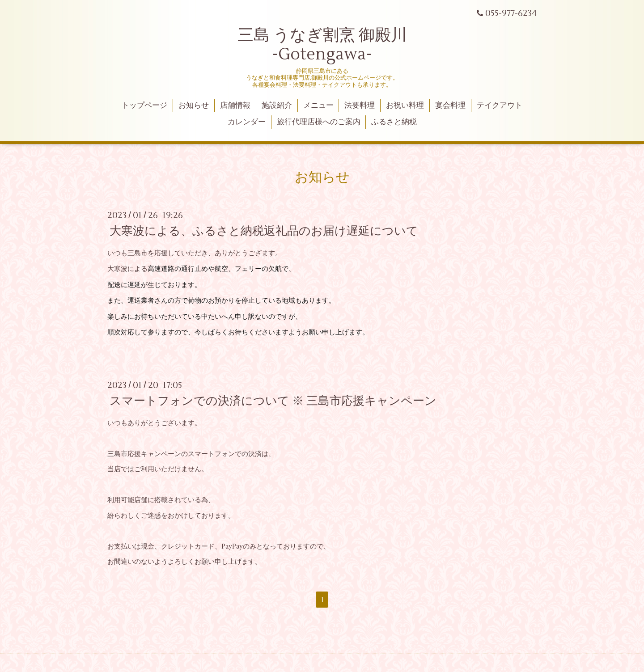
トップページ (144, 106)
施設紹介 (277, 106)
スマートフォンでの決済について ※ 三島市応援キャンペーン (273, 401)
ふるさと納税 (394, 122)
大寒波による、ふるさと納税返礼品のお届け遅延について (264, 231)
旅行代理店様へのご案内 (319, 122)
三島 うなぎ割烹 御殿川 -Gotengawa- (322, 45)
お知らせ (194, 106)
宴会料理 (450, 106)
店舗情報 (235, 106)
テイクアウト (500, 106)
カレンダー (247, 122)
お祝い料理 (405, 106)
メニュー (318, 106)
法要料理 (360, 106)
